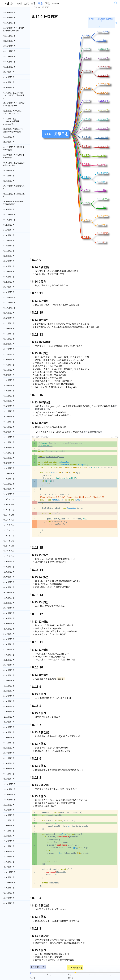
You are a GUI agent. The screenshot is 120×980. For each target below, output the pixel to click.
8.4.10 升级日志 (9, 220)
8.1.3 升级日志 (8, 277)
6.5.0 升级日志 (8, 629)
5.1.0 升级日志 (8, 706)
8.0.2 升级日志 (8, 349)
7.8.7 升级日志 (8, 411)
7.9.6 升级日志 (8, 370)
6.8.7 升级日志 (8, 577)
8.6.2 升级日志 (8, 170)
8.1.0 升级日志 (8, 292)
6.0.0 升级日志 (8, 691)
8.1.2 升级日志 (8, 282)
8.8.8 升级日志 (8, 82)
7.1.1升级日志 (8, 556)
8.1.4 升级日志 (8, 271)
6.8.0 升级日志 (8, 613)
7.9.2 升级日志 (8, 391)
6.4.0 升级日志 (8, 639)
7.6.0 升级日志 (8, 494)
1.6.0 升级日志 (8, 836)
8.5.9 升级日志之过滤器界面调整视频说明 (13, 203)
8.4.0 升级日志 (8, 230)
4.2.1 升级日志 (8, 717)
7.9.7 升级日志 (8, 365)
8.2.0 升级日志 (8, 261)
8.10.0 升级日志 (9, 62)
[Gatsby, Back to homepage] (8, 4)
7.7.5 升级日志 (8, 463)
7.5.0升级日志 (8, 499)
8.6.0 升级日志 (8, 181)
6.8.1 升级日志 (8, 608)
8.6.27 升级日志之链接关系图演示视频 (14, 148)
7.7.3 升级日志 (8, 473)
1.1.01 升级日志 (9, 872)
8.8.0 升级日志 (8, 88)
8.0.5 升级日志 (8, 334)
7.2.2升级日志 (8, 525)
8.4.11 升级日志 (9, 214)
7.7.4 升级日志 (8, 468)
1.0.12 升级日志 (9, 882)
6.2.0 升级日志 (8, 655)
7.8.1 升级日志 (8, 442)
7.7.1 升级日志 (8, 484)
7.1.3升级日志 (8, 546)
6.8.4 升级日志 (8, 592)
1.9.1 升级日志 (8, 805)
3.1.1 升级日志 (8, 743)
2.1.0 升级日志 (8, 768)
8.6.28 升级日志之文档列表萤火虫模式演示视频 (14, 29)
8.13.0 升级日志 (9, 23)
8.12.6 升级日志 (9, 36)
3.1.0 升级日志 (8, 748)
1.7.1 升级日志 (8, 820)
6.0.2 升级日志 (8, 680)
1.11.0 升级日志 (9, 794)
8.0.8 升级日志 (8, 318)
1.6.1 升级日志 (8, 831)
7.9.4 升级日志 (8, 380)
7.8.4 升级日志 (8, 427)
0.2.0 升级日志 (8, 903)
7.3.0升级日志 (8, 520)
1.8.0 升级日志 (8, 815)
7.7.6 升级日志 (8, 458)
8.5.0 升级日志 (8, 209)
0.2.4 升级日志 (8, 893)
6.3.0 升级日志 (8, 644)
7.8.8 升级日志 (8, 406)
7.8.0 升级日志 (8, 448)
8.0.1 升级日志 (8, 354)
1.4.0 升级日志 (8, 851)
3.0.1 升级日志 (8, 758)
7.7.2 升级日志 (8, 479)
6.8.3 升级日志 (8, 598)
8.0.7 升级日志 (8, 323)
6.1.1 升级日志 (8, 665)
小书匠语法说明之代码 (92, 432)
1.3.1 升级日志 (8, 857)
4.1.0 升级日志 (8, 727)
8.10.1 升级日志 (9, 56)
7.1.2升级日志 (8, 551)
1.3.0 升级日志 (8, 862)
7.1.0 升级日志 (8, 561)
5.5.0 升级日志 (8, 701)
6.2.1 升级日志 (8, 649)
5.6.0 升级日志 (8, 696)
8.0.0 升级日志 (8, 359)
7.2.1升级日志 (8, 530)
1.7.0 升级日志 (8, 825)
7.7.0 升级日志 (8, 489)
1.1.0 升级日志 (8, 877)
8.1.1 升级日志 (8, 287)
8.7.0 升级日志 (8, 142)
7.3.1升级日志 (8, 515)
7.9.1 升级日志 (8, 396)
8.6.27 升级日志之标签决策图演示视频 (14, 156)
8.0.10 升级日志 (9, 308)
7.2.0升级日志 (8, 536)
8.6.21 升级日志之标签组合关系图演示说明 (14, 164)
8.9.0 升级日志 (8, 77)
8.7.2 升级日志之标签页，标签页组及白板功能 (13, 112)
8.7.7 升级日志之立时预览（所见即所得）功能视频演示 (13, 95)
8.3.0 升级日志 (8, 235)
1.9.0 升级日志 (8, 810)
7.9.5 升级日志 (8, 375)
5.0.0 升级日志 (8, 712)
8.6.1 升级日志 (8, 176)
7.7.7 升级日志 (8, 453)
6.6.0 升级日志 (8, 623)
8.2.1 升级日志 (8, 251)
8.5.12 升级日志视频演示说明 (14, 187)
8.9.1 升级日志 (8, 72)
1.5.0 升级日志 (8, 841)
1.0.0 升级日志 (8, 888)
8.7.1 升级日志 (8, 137)
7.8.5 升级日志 (8, 422)
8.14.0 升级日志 (9, 12)
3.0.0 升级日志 (8, 763)
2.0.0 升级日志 (8, 779)
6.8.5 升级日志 (8, 587)
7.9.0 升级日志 (8, 401)
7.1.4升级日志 (8, 541)
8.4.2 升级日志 (8, 225)
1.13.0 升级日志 (9, 784)
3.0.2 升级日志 (8, 753)
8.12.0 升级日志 (9, 41)
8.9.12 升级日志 (9, 67)
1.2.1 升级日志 (8, 867)
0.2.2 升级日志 (8, 898)
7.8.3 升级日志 (8, 432)
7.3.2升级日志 (8, 510)
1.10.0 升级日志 (9, 800)
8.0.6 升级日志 (8, 328)
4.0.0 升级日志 (8, 732)
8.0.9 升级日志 (8, 313)
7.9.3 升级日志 (8, 385)
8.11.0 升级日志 (9, 46)
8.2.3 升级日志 (8, 246)
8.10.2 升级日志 (9, 51)
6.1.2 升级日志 (8, 660)
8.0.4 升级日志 (8, 339)
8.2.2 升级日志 (8, 256)
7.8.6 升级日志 (8, 416)
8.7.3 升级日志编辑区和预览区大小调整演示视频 (13, 130)
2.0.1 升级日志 (8, 774)
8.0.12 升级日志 (9, 297)
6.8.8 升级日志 (8, 572)
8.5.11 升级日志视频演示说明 (14, 195)
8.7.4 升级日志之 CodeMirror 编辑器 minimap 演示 (11, 121)
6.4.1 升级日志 (8, 634)
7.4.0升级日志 (8, 505)
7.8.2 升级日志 (8, 437)
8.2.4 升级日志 (8, 240)
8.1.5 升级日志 (8, 266)
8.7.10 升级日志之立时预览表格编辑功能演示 (14, 104)
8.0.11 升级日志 (9, 303)
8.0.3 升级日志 (8, 344)
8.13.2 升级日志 (9, 18)
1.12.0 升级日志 (9, 789)
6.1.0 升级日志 (8, 670)
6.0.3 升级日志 (8, 675)
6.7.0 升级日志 (8, 618)
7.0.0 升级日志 (8, 567)
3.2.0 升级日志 (8, 737)
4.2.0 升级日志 (8, 722)
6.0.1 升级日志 (8, 686)
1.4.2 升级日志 (8, 846)
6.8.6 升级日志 (8, 582)
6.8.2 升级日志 (8, 603)
